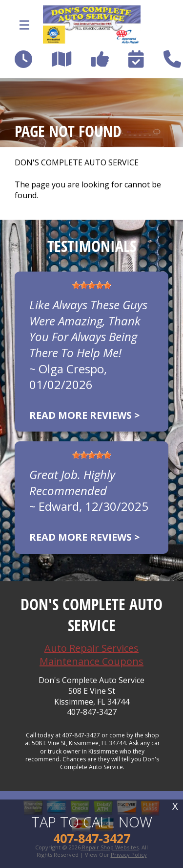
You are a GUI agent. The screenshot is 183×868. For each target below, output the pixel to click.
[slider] (92, 285)
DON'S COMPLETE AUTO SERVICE (77, 163)
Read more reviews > (84, 415)
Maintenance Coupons (91, 661)
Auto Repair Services (91, 648)
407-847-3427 (92, 712)
